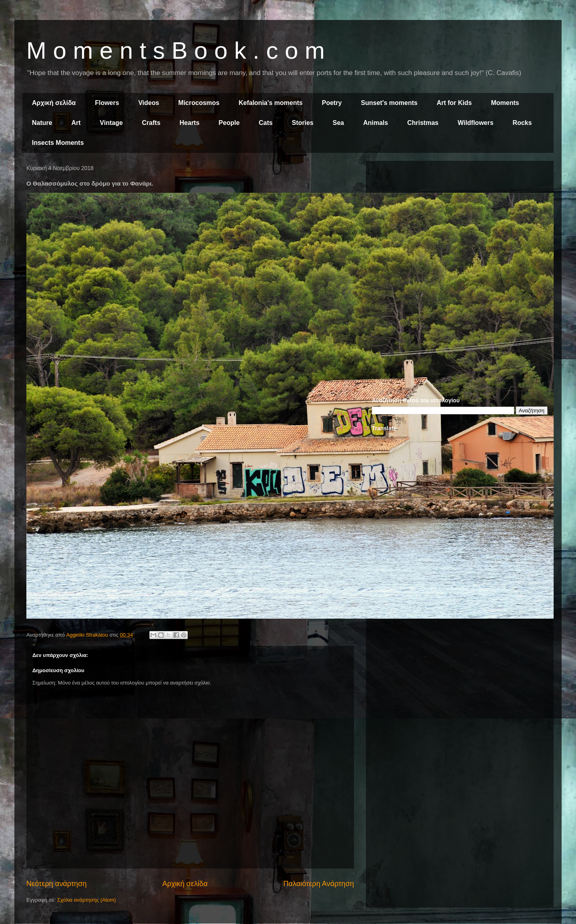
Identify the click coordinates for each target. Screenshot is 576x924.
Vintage (111, 123)
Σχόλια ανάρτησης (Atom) (86, 900)
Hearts (190, 123)
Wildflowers (476, 123)
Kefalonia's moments (270, 103)
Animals (375, 123)
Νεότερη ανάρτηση (57, 884)
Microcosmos (199, 103)
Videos (149, 103)
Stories (303, 123)
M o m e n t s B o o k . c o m (176, 50)
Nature (42, 123)
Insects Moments (58, 143)
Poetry (332, 103)
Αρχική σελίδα (54, 103)
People (229, 123)
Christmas (423, 123)
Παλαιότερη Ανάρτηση (319, 884)
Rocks (522, 123)
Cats (266, 123)
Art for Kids (454, 103)
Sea (338, 123)
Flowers (107, 103)
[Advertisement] (460, 223)
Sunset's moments (389, 103)
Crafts (151, 123)
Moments (505, 103)
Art (76, 123)
